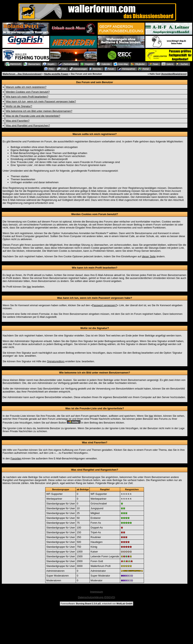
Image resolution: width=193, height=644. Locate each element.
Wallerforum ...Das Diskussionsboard (22, 74)
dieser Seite (149, 256)
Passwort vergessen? (105, 305)
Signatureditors (56, 361)
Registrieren (179, 74)
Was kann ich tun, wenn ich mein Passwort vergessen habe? (41, 101)
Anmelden (167, 74)
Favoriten (16, 458)
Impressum (96, 592)
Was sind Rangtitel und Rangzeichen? (28, 125)
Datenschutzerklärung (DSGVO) (96, 597)
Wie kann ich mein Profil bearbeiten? (27, 97)
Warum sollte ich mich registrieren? (26, 87)
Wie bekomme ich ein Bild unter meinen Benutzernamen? (39, 111)
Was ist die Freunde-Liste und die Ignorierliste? (33, 116)
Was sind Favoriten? (18, 121)
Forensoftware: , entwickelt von (96, 604)
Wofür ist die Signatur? (19, 106)
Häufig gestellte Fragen (56, 74)
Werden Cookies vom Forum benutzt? (28, 92)
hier (29, 287)
